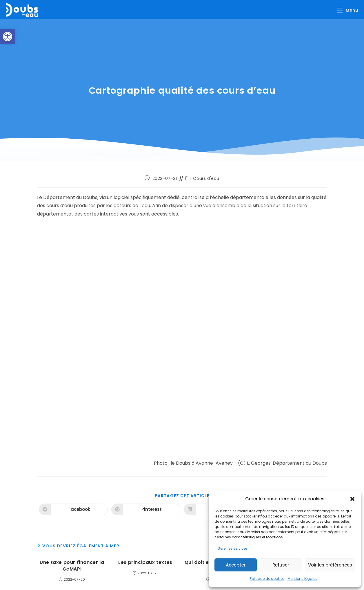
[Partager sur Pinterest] (146, 509)
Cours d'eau (206, 179)
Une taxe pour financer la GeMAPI (72, 566)
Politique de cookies (267, 579)
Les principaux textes (145, 562)
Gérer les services (233, 548)
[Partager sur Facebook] (73, 509)
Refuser (281, 565)
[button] (8, 37)
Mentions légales (302, 579)
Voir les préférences (330, 565)
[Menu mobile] (347, 10)
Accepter (236, 565)
